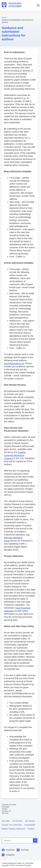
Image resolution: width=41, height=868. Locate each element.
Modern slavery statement (13, 829)
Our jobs (6, 821)
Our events (17, 821)
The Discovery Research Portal (17, 538)
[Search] (35, 840)
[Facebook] (8, 850)
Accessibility (30, 825)
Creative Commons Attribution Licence (15, 455)
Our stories (30, 821)
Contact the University (12, 825)
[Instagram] (8, 855)
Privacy (31, 829)
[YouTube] (23, 850)
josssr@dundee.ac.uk (14, 363)
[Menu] (38, 5)
